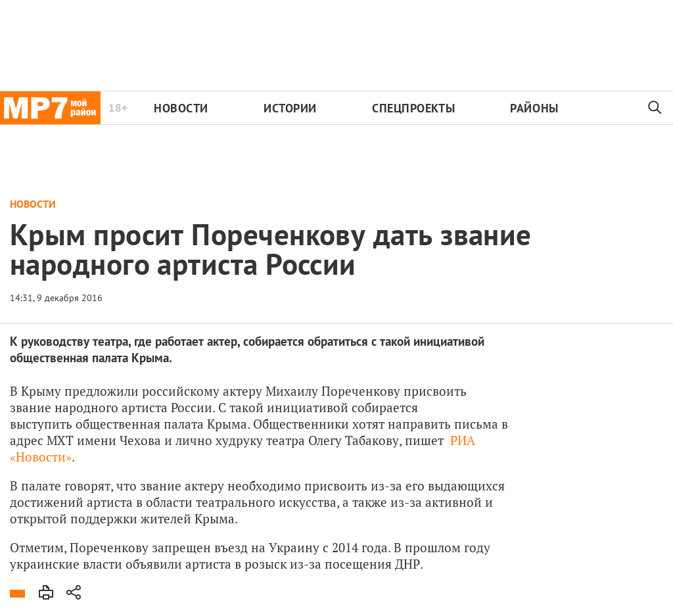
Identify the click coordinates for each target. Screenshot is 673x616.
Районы (534, 108)
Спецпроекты (413, 108)
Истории (290, 108)
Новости (181, 108)
